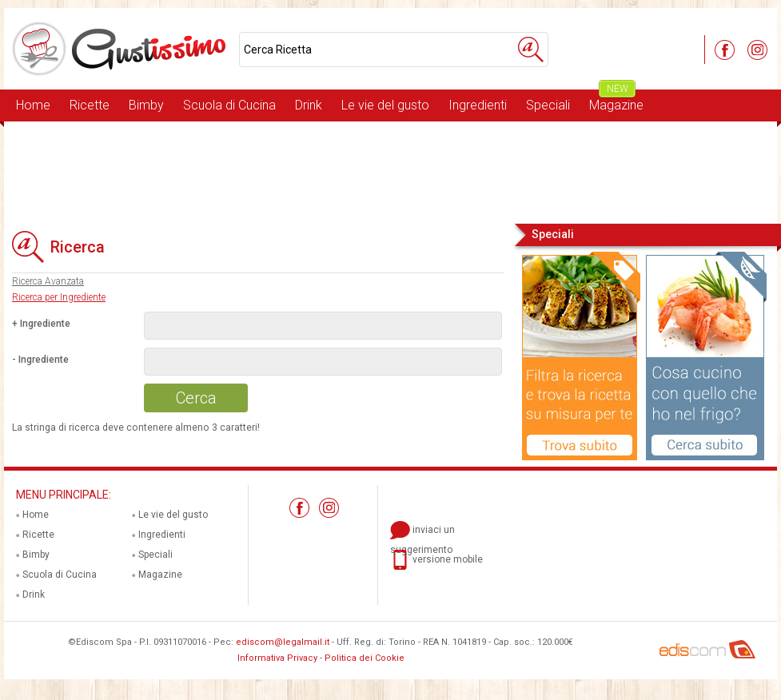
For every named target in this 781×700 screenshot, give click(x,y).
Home (33, 105)
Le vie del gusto (385, 105)
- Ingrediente (40, 360)
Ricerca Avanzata (48, 281)
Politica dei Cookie (365, 658)
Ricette (90, 105)
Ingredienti (478, 105)
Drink (309, 105)
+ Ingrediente (41, 324)
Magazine (616, 101)
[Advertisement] (390, 171)
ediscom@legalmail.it (283, 642)
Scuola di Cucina (229, 105)
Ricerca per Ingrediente (59, 297)
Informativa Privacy (277, 658)
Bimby (146, 105)
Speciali (548, 105)
